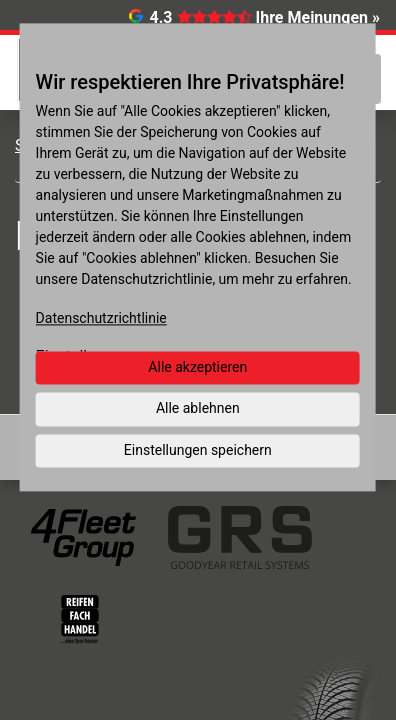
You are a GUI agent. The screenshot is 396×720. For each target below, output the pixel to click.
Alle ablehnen (198, 408)
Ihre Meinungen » (318, 17)
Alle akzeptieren (197, 367)
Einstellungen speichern (198, 450)
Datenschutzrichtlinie (101, 318)
